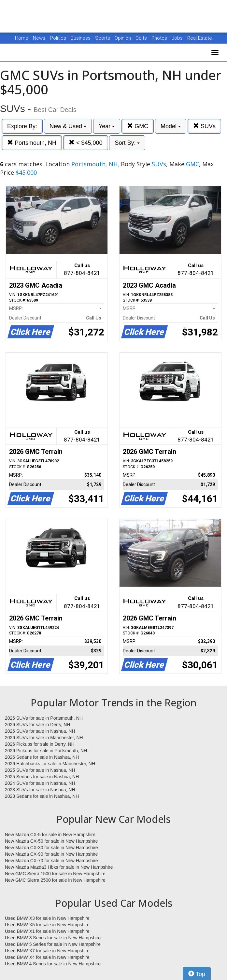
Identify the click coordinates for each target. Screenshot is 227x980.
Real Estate (200, 38)
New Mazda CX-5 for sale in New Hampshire (50, 835)
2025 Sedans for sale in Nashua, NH (42, 777)
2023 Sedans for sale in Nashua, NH (42, 796)
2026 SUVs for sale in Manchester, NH (44, 738)
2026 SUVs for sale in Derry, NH (37, 725)
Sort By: (127, 143)
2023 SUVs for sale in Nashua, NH (40, 790)
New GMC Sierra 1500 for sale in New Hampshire (55, 874)
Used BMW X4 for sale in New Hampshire (47, 957)
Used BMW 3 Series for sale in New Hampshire (53, 938)
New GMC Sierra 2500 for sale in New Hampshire (55, 880)
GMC (138, 126)
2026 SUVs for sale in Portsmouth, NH (44, 718)
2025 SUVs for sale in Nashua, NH (40, 770)
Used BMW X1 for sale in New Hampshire (47, 931)
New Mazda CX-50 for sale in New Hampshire (51, 841)
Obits (142, 38)
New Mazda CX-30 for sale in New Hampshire (51, 848)
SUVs (204, 126)
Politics (58, 38)
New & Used (68, 126)
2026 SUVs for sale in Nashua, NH (40, 731)
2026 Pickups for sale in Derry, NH (40, 744)
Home (22, 38)
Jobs (178, 38)
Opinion (123, 38)
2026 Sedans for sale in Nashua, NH (42, 757)
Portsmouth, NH (32, 143)
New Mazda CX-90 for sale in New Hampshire (51, 854)
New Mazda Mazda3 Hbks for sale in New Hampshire (59, 867)
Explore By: (22, 126)
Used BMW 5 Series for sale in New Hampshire (53, 944)
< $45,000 (86, 143)
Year (107, 126)
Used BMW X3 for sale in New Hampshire (47, 918)
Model (171, 126)
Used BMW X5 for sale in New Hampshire (47, 925)
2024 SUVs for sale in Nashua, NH (40, 783)
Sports (103, 38)
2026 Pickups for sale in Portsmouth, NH (46, 751)
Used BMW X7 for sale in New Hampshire (47, 951)
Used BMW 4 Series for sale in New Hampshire (53, 964)
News (39, 38)
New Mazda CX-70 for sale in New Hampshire (51, 861)
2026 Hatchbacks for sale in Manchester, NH (50, 764)
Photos (160, 38)
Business (81, 38)
